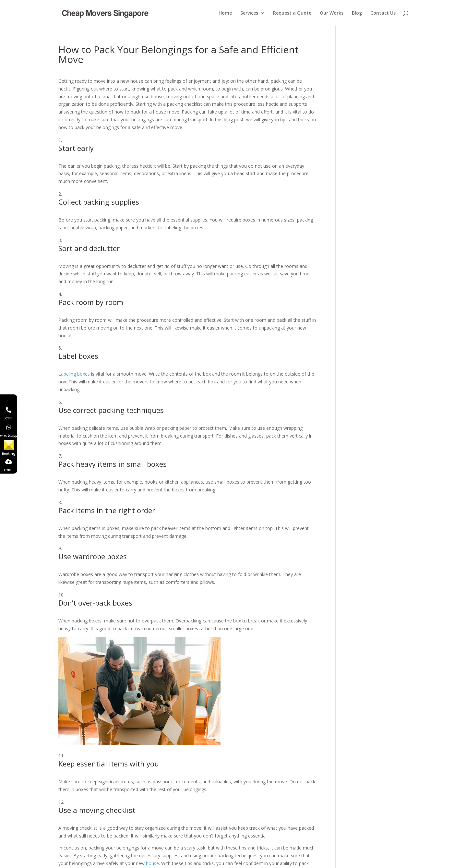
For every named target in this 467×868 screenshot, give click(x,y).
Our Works (332, 13)
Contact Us (383, 13)
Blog (357, 13)
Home (225, 13)
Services (249, 13)
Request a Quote (292, 13)
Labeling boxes (74, 374)
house (152, 863)
